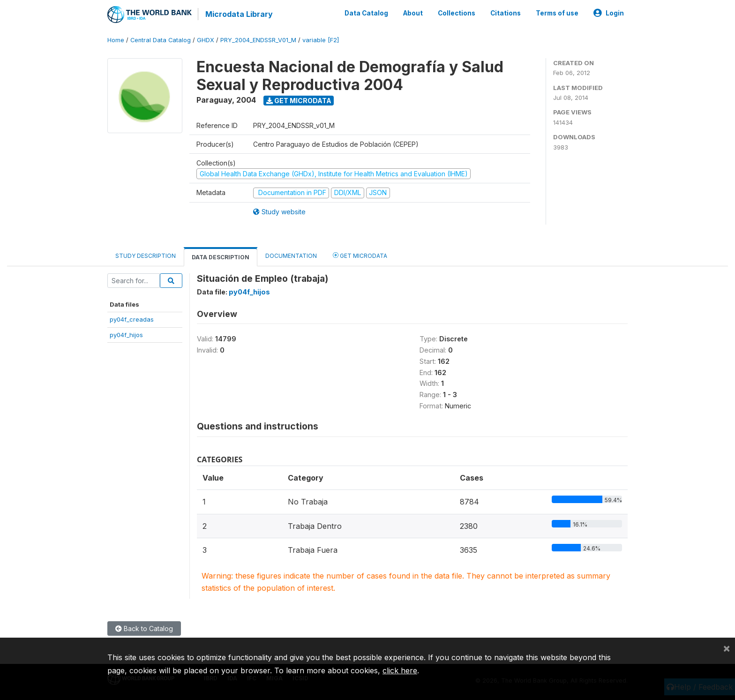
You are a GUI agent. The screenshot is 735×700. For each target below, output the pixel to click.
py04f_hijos (126, 334)
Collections (457, 13)
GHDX (206, 40)
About (413, 13)
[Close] (727, 648)
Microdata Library (239, 14)
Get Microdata (299, 100)
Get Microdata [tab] (360, 255)
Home (116, 40)
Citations (506, 13)
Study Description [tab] (146, 255)
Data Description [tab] (221, 257)
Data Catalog (366, 13)
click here (400, 670)
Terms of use (557, 13)
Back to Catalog (144, 628)
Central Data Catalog (161, 40)
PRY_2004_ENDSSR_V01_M (258, 40)
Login (609, 13)
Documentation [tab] (291, 255)
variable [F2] (321, 40)
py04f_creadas (132, 319)
